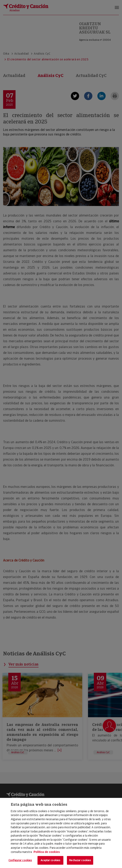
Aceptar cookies (50, 860)
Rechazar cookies (80, 860)
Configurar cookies (20, 860)
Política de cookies (47, 852)
